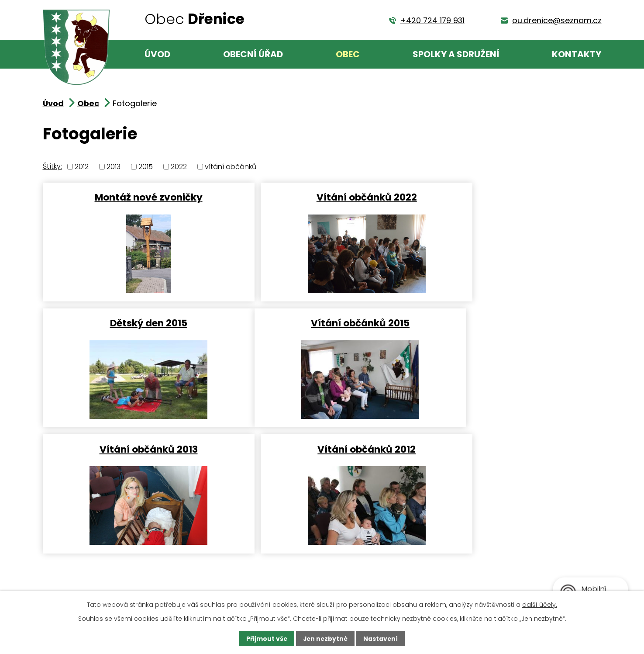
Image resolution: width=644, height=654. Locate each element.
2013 (114, 167)
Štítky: (52, 166)
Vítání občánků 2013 (321, 323)
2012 (82, 167)
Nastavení (382, 639)
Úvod (157, 54)
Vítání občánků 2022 (321, 197)
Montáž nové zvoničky (133, 197)
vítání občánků (231, 167)
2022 (179, 167)
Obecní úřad (253, 54)
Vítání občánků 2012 (509, 323)
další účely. (540, 604)
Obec (348, 54)
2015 (146, 167)
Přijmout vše (266, 639)
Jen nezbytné (325, 639)
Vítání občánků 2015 (133, 323)
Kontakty (577, 54)
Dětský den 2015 (509, 197)
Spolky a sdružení (456, 54)
